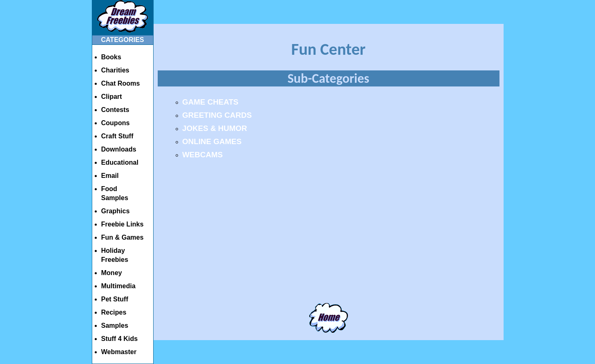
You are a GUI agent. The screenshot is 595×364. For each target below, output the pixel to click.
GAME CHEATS (210, 102)
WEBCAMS (203, 155)
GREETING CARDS (217, 115)
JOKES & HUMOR (215, 128)
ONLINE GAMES (212, 141)
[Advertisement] (329, 238)
